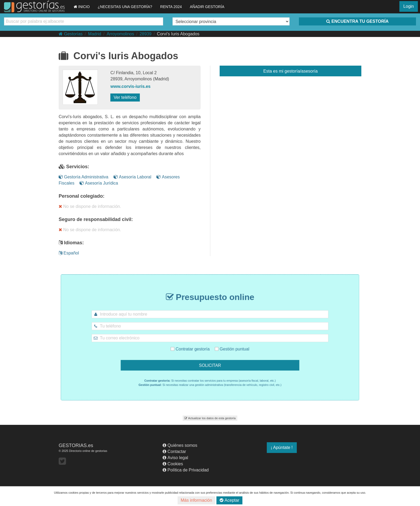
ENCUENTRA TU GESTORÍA (357, 21)
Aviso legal (175, 458)
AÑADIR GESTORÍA (207, 7)
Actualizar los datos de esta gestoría (210, 418)
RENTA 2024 (171, 7)
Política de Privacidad (186, 470)
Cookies (173, 464)
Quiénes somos (180, 445)
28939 (146, 34)
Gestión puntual (226, 346)
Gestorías (71, 34)
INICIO (82, 7)
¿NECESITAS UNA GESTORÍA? (125, 7)
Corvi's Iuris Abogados (178, 34)
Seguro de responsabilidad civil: (96, 219)
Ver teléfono (125, 97)
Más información (196, 500)
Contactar (174, 451)
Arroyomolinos (120, 34)
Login (409, 6)
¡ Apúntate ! (282, 447)
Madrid (95, 34)
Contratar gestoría (196, 346)
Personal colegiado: (82, 196)
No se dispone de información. (90, 206)
